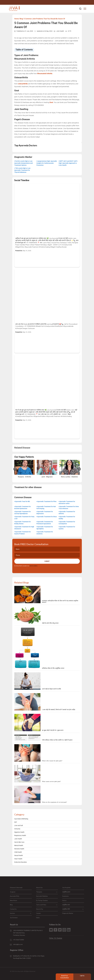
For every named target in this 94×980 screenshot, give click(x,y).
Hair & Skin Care (19, 842)
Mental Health (19, 845)
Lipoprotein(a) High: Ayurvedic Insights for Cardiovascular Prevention (47, 163)
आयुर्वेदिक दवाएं (66, 905)
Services (12, 913)
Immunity (17, 829)
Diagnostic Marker (68, 913)
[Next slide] (79, 469)
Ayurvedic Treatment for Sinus (47, 517)
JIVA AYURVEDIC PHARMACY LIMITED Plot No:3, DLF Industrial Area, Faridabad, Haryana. (28, 933)
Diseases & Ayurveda (16, 888)
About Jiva (39, 888)
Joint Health (60, 31)
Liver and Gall (19, 825)
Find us (64, 900)
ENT (16, 822)
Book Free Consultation (65, 977)
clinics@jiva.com (18, 944)
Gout (51, 102)
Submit (47, 561)
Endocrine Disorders (21, 862)
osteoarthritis (23, 84)
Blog (11, 905)
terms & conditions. (33, 566)
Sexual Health (19, 855)
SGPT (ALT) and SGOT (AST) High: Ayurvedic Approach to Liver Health (68, 163)
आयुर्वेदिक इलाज (66, 892)
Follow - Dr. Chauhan (56, 938)
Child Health (18, 852)
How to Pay (40, 909)
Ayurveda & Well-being (21, 819)
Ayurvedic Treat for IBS (22, 501)
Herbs (38, 918)
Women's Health (19, 849)
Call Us (82, 976)
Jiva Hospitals (66, 888)
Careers (38, 913)
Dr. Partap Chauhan (42, 900)
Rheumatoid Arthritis (45, 74)
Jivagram (13, 892)
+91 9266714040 (19, 940)
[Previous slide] (15, 469)
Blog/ (22, 19)
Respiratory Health (20, 835)
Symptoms (65, 896)
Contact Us (13, 909)
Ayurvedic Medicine (42, 896)
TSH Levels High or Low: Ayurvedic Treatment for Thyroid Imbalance (22, 170)
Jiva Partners (14, 918)
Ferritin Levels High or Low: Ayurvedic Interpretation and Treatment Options (23, 163)
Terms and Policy (41, 905)
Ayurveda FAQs (15, 896)
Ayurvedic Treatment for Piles (47, 501)
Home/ (17, 19)
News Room (14, 900)
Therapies (39, 892)
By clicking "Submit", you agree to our (26, 566)
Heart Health (18, 859)
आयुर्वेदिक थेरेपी (66, 909)
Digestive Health (19, 832)
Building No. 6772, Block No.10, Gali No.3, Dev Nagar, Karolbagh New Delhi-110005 (29, 957)
